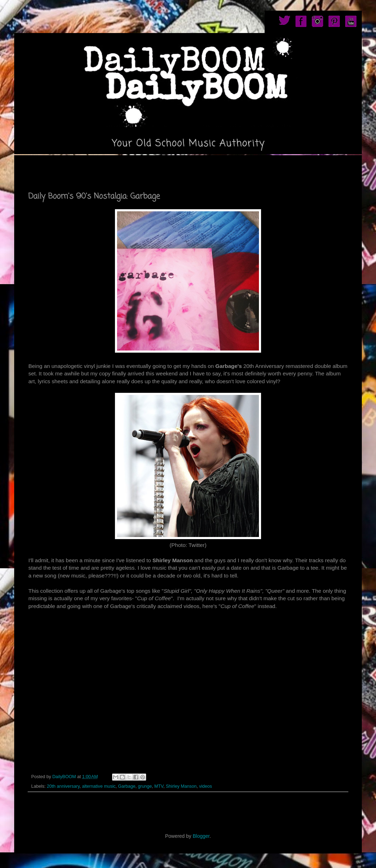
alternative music (99, 786)
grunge (145, 786)
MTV (159, 786)
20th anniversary (63, 786)
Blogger (201, 836)
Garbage (127, 786)
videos (205, 786)
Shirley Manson (181, 786)
